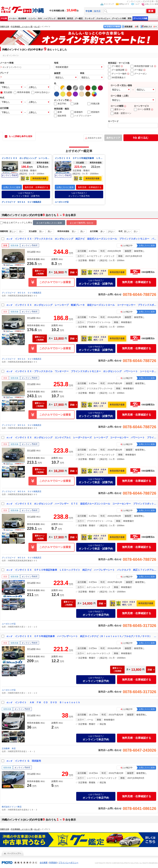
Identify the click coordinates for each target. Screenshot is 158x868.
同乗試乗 (93, 104)
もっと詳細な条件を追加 (20, 136)
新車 (58, 112)
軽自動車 (22, 18)
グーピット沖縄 (119, 18)
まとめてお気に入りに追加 (49, 223)
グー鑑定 (79, 18)
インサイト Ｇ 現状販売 (28, 761)
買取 (130, 18)
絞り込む (141, 138)
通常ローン (118, 109)
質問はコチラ (124, 4)
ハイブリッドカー (81, 116)
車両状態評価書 (39, 178)
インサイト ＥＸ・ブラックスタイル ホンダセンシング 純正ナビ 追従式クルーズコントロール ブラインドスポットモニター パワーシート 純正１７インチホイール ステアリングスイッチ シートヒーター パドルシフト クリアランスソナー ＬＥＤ (86, 239)
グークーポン (139, 74)
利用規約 (53, 863)
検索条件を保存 (95, 138)
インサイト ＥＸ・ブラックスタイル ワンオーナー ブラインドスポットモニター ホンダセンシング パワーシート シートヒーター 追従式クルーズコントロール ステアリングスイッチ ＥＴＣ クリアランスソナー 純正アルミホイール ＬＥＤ (86, 371)
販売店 (97, 11)
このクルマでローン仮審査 (55, 282)
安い (41, 231)
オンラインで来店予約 (79, 195)
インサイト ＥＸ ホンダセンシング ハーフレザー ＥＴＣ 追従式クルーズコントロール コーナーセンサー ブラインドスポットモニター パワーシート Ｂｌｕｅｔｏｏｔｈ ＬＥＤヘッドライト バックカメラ (86, 504)
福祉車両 (61, 18)
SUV (40, 18)
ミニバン (32, 18)
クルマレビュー (103, 18)
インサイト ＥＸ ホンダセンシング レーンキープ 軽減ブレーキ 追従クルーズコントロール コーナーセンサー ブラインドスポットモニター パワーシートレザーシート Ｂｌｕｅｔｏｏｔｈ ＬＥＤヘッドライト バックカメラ (26, 158)
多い (103, 231)
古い (21, 231)
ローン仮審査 (142, 109)
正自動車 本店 (9, 748)
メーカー (13, 18)
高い (50, 231)
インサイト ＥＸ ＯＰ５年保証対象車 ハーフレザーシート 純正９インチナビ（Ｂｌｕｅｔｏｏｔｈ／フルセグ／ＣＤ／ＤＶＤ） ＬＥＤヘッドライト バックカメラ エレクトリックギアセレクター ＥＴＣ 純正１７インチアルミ (86, 636)
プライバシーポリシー (68, 863)
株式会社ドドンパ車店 (12, 807)
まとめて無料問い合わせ (82, 223)
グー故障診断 (116, 70)
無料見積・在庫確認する (36, 187)
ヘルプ (137, 4)
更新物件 (93, 112)
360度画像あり (117, 77)
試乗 (75, 104)
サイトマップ (109, 4)
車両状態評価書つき (142, 66)
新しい (13, 231)
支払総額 (6, 92)
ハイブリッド (50, 18)
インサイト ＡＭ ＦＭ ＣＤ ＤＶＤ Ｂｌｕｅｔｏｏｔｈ (48, 702)
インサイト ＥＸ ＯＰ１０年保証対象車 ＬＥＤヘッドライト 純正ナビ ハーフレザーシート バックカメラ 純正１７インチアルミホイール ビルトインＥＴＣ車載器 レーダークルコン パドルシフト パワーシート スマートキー (79, 158)
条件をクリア (113, 138)
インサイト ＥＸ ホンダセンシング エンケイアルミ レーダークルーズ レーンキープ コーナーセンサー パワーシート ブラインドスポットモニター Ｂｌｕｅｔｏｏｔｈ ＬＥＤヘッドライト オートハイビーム (86, 437)
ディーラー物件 (117, 74)
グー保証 (137, 70)
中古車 (4, 18)
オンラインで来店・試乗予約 (26, 195)
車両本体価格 (22, 92)
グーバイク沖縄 (140, 18)
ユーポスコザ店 (62, 202)
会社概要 (44, 863)
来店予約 (60, 104)
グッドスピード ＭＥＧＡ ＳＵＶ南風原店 (21, 202)
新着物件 (77, 112)
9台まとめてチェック (12, 223)
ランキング (90, 18)
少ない (111, 231)
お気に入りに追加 (151, 4)
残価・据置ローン (121, 113)
